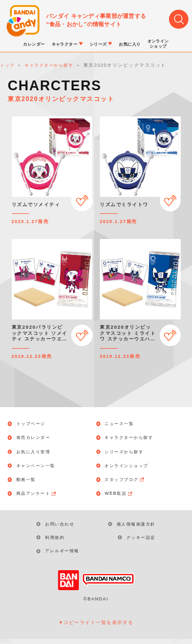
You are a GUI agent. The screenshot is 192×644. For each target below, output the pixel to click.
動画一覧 (28, 482)
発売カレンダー (36, 438)
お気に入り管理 (36, 452)
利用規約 (57, 541)
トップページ (34, 424)
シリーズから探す (127, 452)
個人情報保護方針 (134, 527)
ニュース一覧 (122, 424)
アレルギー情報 (65, 556)
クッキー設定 (140, 541)
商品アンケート (40, 496)
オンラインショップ (130, 467)
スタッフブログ (128, 482)
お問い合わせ (62, 527)
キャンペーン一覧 (39, 467)
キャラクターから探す (132, 438)
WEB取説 (121, 496)
